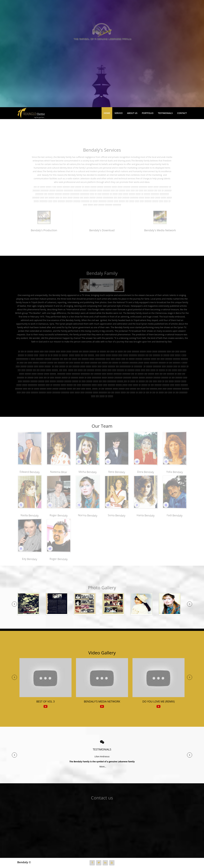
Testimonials (165, 113)
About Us (132, 113)
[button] (14, 604)
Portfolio (148, 113)
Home (107, 113)
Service (119, 113)
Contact (182, 113)
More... (102, 767)
